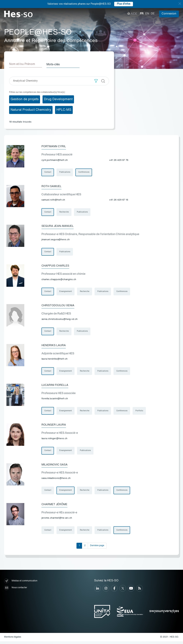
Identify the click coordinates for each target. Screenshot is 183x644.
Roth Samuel (52, 186)
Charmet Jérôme (55, 507)
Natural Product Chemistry (31, 109)
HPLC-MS (64, 109)
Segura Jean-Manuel (59, 226)
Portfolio (140, 413)
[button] (96, 81)
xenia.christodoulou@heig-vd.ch (60, 320)
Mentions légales (13, 640)
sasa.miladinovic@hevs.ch (56, 480)
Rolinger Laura (54, 427)
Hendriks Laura (54, 347)
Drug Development (58, 99)
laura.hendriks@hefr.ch (55, 360)
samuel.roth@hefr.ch (53, 200)
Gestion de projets (25, 99)
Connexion (169, 14)
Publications (65, 172)
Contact (48, 172)
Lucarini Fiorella (56, 387)
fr (142, 14)
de (153, 14)
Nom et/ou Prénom (22, 64)
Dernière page (97, 548)
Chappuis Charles (56, 266)
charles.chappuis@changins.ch (59, 280)
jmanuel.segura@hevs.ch (56, 240)
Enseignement (66, 292)
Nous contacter (16, 591)
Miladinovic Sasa (55, 467)
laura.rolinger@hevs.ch (54, 441)
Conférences (84, 172)
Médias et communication (21, 584)
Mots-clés (54, 64)
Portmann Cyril (54, 146)
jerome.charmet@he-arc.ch (57, 520)
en (147, 14)
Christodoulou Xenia (59, 306)
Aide (132, 14)
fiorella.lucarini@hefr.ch (55, 400)
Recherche (64, 212)
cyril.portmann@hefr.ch (55, 160)
